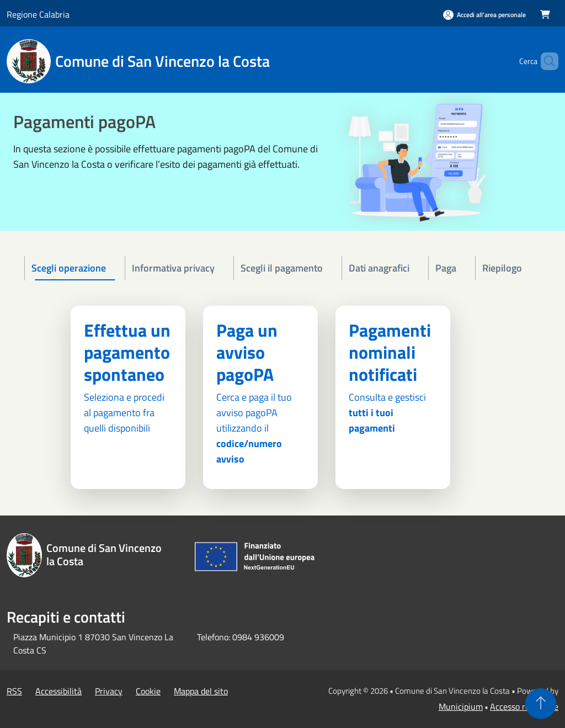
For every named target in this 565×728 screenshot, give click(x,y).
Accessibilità (58, 691)
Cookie (148, 691)
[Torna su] (541, 704)
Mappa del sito (201, 691)
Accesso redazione (524, 706)
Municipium (461, 706)
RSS (14, 691)
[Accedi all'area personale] (484, 15)
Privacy (109, 691)
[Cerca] (545, 61)
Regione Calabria (38, 14)
